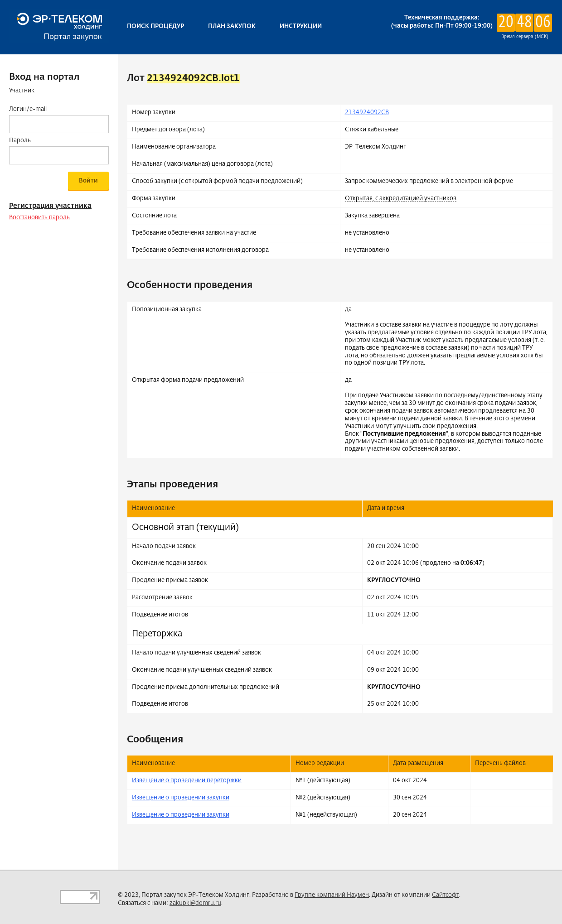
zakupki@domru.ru (195, 903)
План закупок (232, 26)
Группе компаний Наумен (332, 895)
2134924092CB (367, 113)
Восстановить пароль (39, 218)
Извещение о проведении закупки (181, 798)
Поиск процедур (155, 26)
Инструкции (301, 26)
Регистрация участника (50, 206)
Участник (22, 91)
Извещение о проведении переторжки (187, 781)
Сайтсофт (446, 895)
